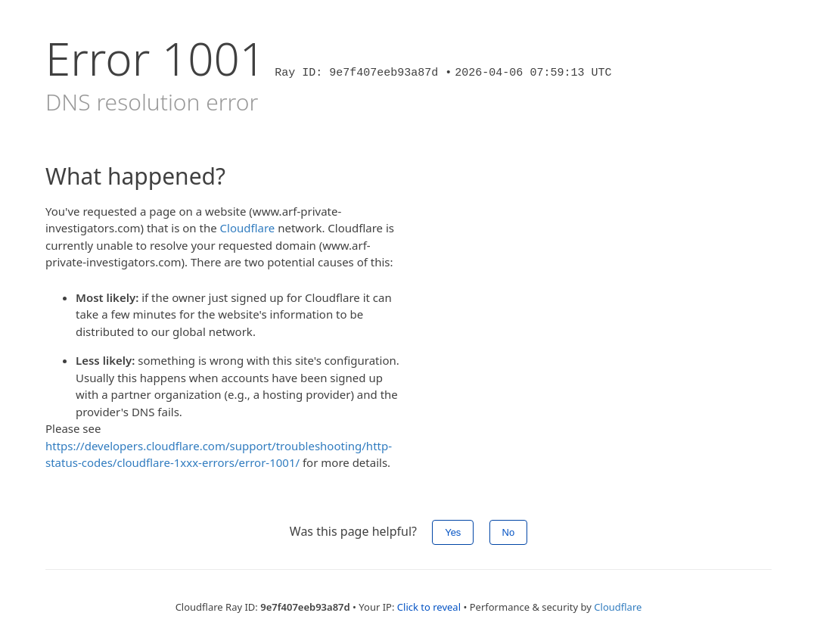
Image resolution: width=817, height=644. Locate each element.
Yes (453, 532)
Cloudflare (248, 228)
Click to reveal (429, 607)
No (509, 532)
